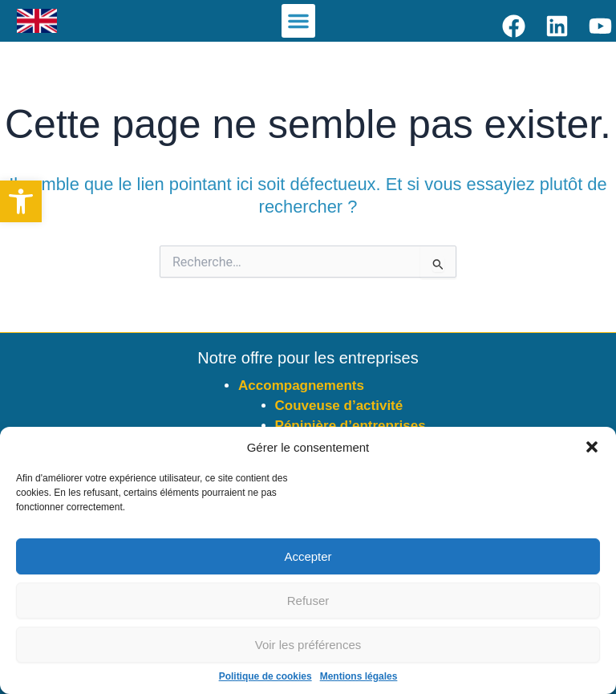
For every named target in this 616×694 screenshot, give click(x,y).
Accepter (308, 556)
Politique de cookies (265, 676)
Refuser (308, 601)
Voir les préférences (308, 645)
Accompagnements (301, 386)
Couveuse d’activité (339, 406)
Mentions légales (359, 676)
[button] (21, 201)
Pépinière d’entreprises (351, 426)
